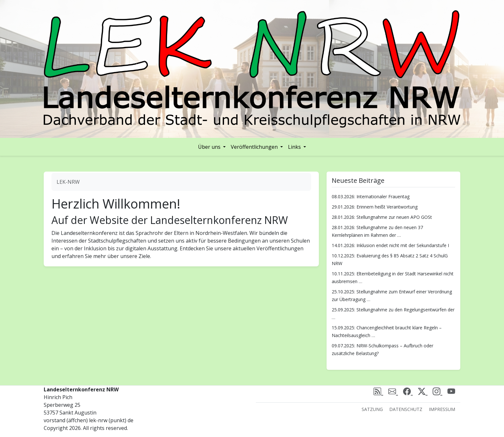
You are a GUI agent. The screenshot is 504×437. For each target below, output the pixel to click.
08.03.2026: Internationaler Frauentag (371, 196)
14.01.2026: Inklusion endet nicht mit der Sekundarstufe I (390, 245)
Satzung (372, 409)
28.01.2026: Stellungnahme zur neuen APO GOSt (382, 217)
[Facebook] (408, 391)
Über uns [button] (210, 147)
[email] (393, 391)
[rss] (378, 391)
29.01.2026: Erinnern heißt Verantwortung (375, 207)
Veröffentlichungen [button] (255, 147)
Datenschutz (406, 409)
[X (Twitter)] (423, 391)
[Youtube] (451, 391)
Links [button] (295, 147)
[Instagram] (437, 391)
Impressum (442, 409)
